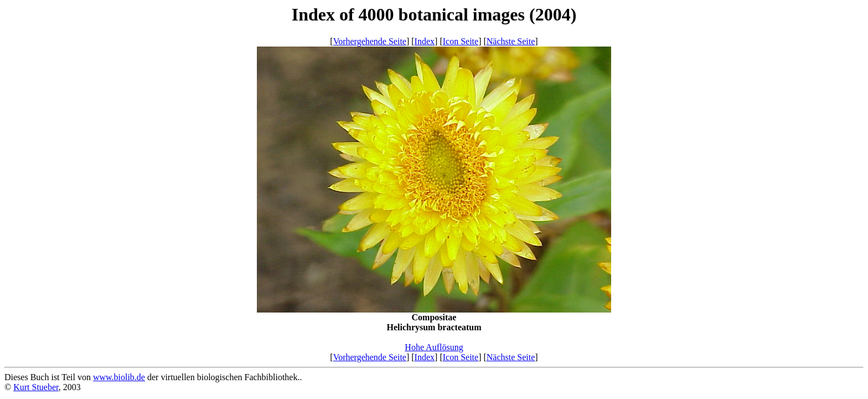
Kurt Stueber (36, 387)
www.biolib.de (119, 377)
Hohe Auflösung (434, 347)
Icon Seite (461, 41)
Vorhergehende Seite (370, 41)
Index (425, 41)
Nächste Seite (511, 41)
